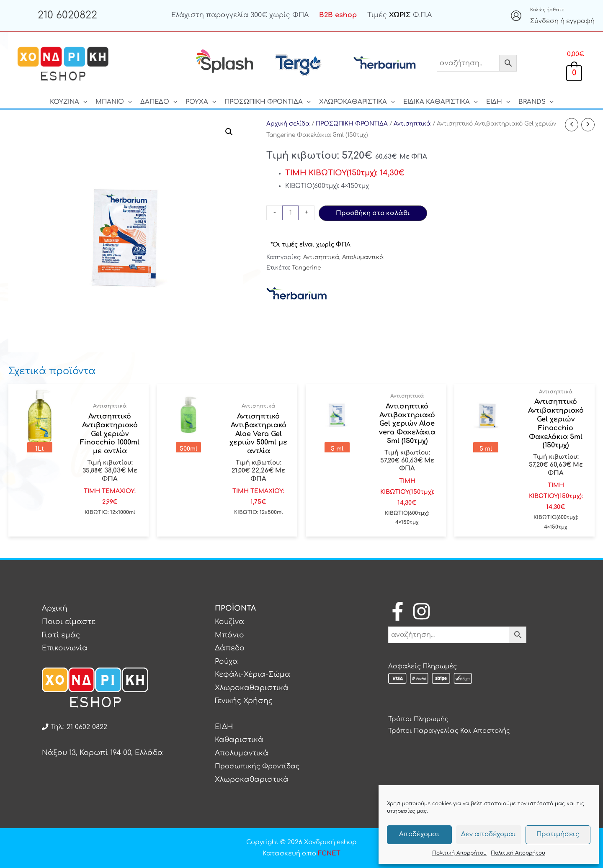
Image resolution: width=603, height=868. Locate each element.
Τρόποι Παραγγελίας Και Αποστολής (449, 731)
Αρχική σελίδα (288, 124)
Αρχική (55, 608)
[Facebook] (398, 611)
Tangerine (306, 268)
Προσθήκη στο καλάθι (373, 213)
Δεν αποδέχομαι (488, 834)
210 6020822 (67, 15)
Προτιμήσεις (558, 834)
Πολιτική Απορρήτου (459, 853)
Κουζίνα (229, 622)
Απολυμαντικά (363, 257)
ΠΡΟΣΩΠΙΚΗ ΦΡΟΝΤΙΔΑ (352, 124)
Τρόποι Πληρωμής (418, 719)
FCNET (329, 854)
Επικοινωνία (65, 648)
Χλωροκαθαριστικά (252, 688)
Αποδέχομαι (419, 834)
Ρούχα (226, 661)
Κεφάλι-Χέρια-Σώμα (253, 674)
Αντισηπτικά (412, 124)
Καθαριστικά (239, 740)
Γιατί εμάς (61, 635)
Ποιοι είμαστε (69, 622)
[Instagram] (421, 611)
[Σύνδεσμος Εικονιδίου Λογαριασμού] (516, 16)
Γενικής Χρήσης (244, 701)
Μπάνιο (229, 635)
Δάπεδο (230, 648)
